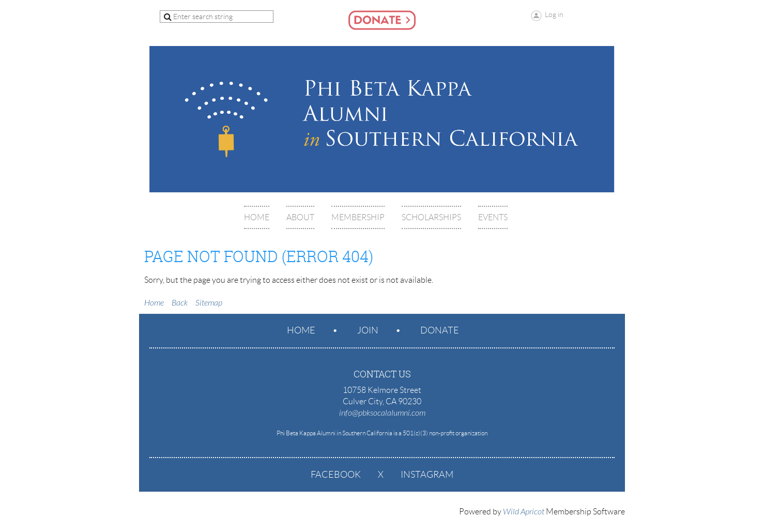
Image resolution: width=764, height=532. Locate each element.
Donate (440, 330)
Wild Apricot (524, 512)
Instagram (427, 475)
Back (180, 303)
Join (368, 330)
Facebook (336, 475)
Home (154, 303)
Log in (554, 14)
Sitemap (209, 303)
